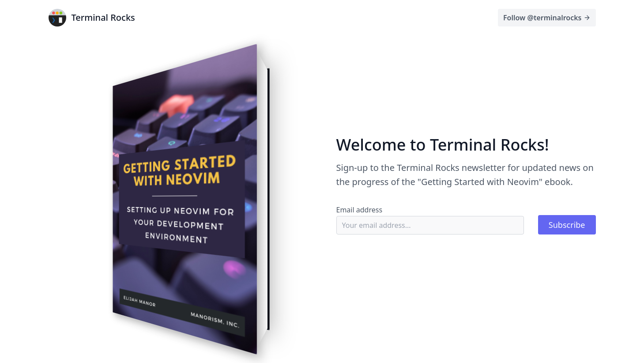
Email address (360, 210)
